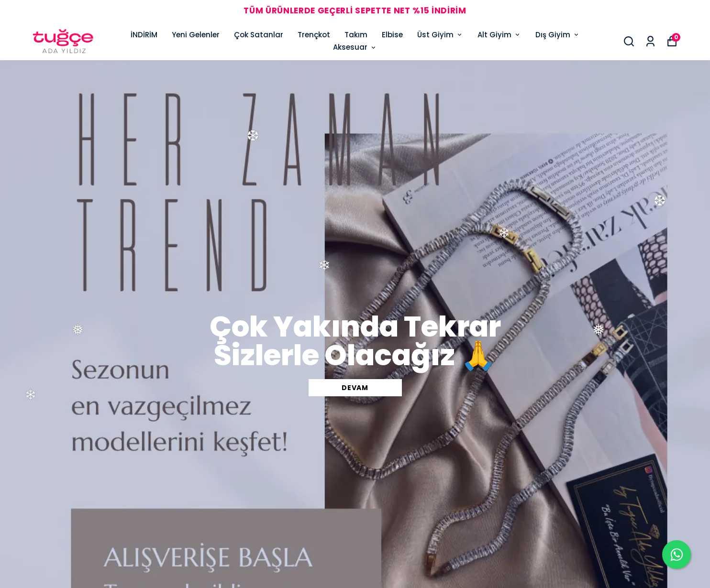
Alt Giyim (499, 35)
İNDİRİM (144, 35)
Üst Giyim (440, 35)
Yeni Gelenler (196, 35)
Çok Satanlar (259, 35)
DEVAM (355, 388)
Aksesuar (355, 47)
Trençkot (314, 35)
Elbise (392, 35)
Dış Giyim (558, 35)
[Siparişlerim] (650, 41)
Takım (356, 35)
